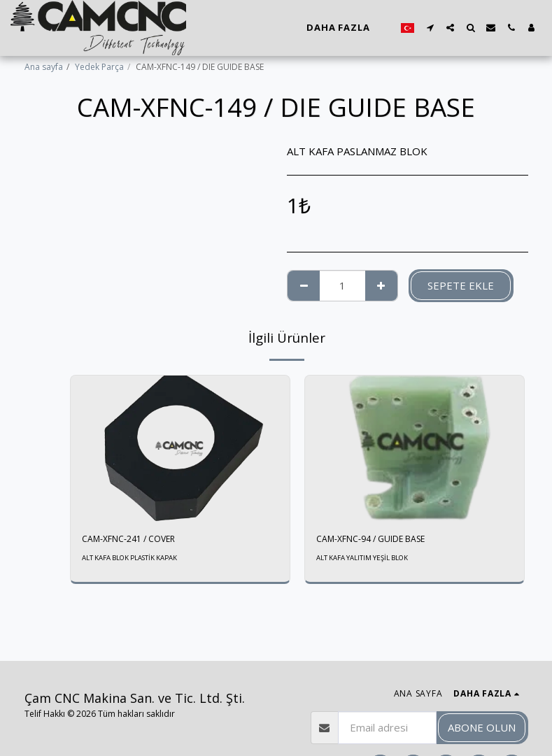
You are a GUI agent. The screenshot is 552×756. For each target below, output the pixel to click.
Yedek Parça (99, 67)
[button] (430, 28)
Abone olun (482, 727)
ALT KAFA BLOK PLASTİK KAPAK (129, 558)
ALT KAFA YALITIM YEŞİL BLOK (362, 558)
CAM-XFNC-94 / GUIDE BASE (370, 539)
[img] (180, 449)
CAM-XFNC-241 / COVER (128, 539)
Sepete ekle (461, 285)
